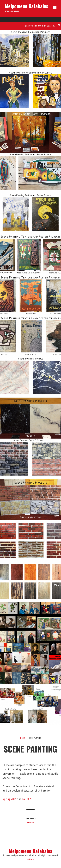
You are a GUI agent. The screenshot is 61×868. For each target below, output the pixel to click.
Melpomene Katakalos (27, 6)
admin (30, 860)
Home (23, 738)
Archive (31, 823)
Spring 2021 (9, 799)
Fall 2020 (27, 799)
